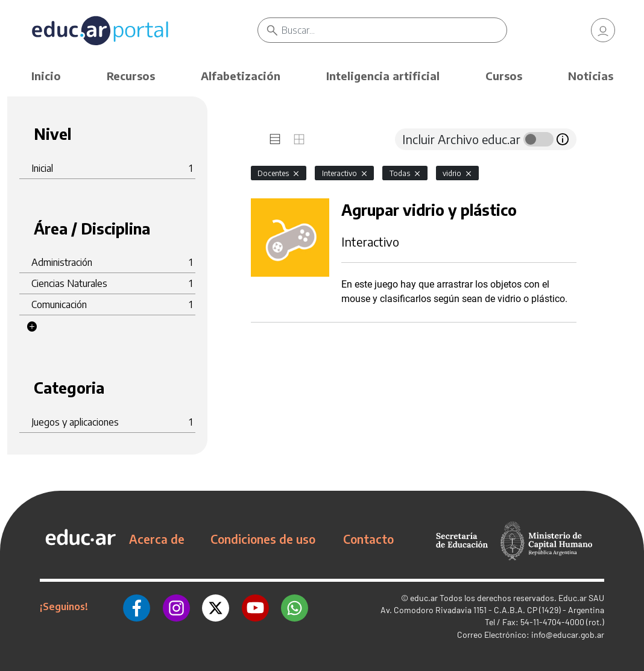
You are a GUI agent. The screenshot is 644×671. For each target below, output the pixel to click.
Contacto (368, 539)
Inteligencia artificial (383, 76)
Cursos (504, 76)
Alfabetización (241, 76)
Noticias (591, 76)
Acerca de (157, 539)
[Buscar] (394, 30)
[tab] (275, 139)
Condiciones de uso (263, 539)
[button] (32, 327)
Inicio (46, 76)
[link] (603, 30)
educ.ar (424, 598)
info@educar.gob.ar (568, 635)
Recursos (131, 76)
